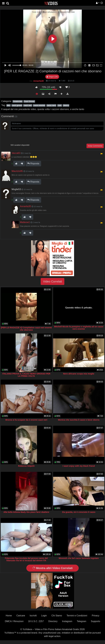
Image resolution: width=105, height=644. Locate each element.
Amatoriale (18, 101)
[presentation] (32, 137)
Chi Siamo (57, 616)
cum (60, 105)
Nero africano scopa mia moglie (79, 374)
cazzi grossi (17, 105)
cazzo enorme (39, 105)
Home (9, 616)
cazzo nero (51, 105)
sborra (66, 105)
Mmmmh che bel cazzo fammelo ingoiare (79, 558)
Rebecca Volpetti (26, 466)
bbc (8, 105)
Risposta (33, 164)
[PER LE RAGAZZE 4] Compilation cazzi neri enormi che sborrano (26, 329)
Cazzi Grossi (29, 101)
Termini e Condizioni (77, 616)
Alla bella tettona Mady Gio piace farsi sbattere (26, 512)
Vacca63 (16, 153)
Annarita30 (25, 206)
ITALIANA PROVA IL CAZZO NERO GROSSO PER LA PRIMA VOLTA (26, 375)
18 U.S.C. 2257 (36, 621)
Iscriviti (33, 616)
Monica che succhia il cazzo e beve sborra (79, 420)
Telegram (82, 621)
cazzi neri (28, 105)
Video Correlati (53, 281)
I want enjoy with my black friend (79, 466)
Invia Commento (95, 146)
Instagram (67, 621)
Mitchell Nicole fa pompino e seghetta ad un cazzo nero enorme (79, 328)
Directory (53, 621)
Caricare (21, 616)
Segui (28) (52, 77)
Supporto (95, 621)
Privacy (96, 616)
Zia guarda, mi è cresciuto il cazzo (79, 512)
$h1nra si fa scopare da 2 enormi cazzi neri (26, 420)
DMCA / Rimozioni (14, 621)
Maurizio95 (17, 171)
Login (44, 616)
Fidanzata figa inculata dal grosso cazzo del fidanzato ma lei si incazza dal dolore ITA (26, 559)
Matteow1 (25, 222)
